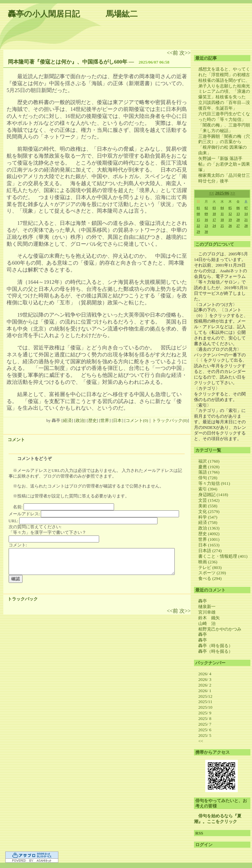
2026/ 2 (205, 685)
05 (230, 208)
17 (214, 220)
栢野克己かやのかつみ (220, 629)
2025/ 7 (205, 724)
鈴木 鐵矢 (209, 618)
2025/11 (205, 702)
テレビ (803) (210, 567)
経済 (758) (208, 522)
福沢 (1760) (209, 461)
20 (238, 220)
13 (238, 214)
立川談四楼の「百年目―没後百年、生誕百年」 (224, 105)
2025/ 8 (205, 718)
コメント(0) (137, 420)
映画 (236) (208, 562)
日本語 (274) (210, 551)
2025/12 (205, 696)
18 (222, 220)
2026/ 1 (205, 691)
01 (198, 208)
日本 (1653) (209, 545)
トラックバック (23, 599)
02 (206, 208)
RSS (199, 833)
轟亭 (203, 601)
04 (222, 208)
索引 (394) (208, 489)
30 (206, 232)
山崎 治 (207, 623)
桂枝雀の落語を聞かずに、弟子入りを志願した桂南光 (224, 83)
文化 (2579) (209, 511)
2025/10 (205, 707)
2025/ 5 (205, 735)
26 (230, 226)
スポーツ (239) (212, 573)
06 (238, 208)
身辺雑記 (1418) (213, 495)
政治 (80, 420)
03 (214, 208)
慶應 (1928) (209, 467)
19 (230, 220)
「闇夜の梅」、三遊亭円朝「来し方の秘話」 (224, 128)
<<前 (173, 53)
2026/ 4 (205, 674)
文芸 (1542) (209, 500)
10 (214, 214)
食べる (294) (210, 578)
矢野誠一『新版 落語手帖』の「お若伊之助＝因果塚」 (224, 164)
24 (214, 226)
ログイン (204, 845)
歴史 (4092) (209, 534)
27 (238, 226)
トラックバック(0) (170, 420)
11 (222, 214)
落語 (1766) (209, 472)
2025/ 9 (205, 713)
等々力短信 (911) (214, 483)
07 (246, 208)
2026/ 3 (205, 679)
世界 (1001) (209, 539)
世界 (105, 420)
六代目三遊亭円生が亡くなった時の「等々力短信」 (224, 117)
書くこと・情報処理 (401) (223, 556)
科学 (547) (208, 517)
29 (198, 232)
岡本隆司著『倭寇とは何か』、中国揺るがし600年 (68, 62)
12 (230, 214)
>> (233, 193)
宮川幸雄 (207, 612)
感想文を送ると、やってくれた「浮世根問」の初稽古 (224, 72)
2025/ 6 (205, 730)
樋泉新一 (207, 607)
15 (198, 220)
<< (212, 193)
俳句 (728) (208, 478)
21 (246, 220)
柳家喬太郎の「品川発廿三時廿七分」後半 (224, 178)
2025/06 (222, 193)
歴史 (93, 420)
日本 (117, 420)
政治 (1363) (209, 528)
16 (206, 220)
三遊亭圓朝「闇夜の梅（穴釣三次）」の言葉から (224, 139)
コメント (16, 440)
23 (206, 226)
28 (246, 226)
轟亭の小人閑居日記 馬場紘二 (73, 14)
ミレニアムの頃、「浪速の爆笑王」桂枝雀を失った (224, 94)
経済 (67, 420)
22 (198, 226)
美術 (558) (208, 506)
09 (206, 214)
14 (246, 214)
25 (222, 226)
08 (198, 214)
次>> (185, 53)
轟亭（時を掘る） (216, 646)
